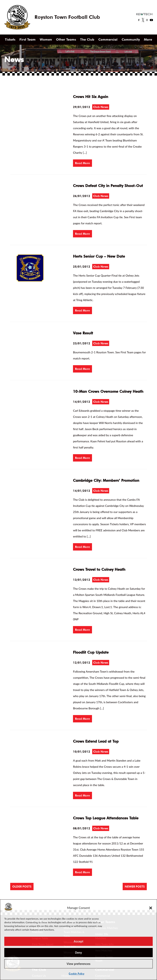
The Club (87, 39)
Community (131, 39)
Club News (101, 107)
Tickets (10, 39)
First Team (27, 39)
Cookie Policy (76, 974)
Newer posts (135, 887)
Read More (82, 163)
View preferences (78, 964)
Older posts (22, 887)
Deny (78, 953)
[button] (151, 908)
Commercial (108, 39)
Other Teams (66, 39)
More (148, 39)
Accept (78, 941)
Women (46, 39)
